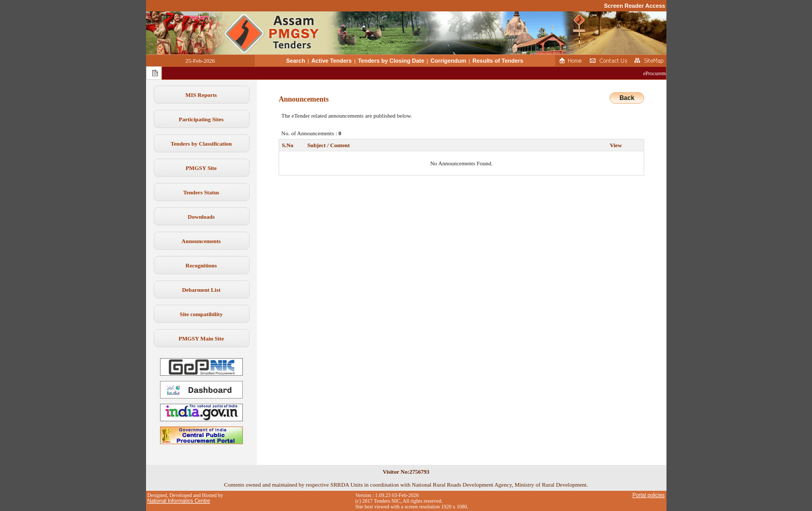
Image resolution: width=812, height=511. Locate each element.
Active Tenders (331, 61)
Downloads (201, 217)
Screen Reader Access (634, 6)
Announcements (201, 241)
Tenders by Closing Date (391, 61)
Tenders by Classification (201, 144)
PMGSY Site (201, 168)
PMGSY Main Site (201, 338)
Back (627, 98)
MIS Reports (201, 95)
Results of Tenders (498, 61)
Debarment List (201, 290)
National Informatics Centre (179, 501)
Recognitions (201, 265)
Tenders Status (201, 192)
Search (296, 61)
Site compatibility (201, 314)
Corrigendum (448, 61)
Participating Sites (201, 119)
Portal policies (648, 495)
